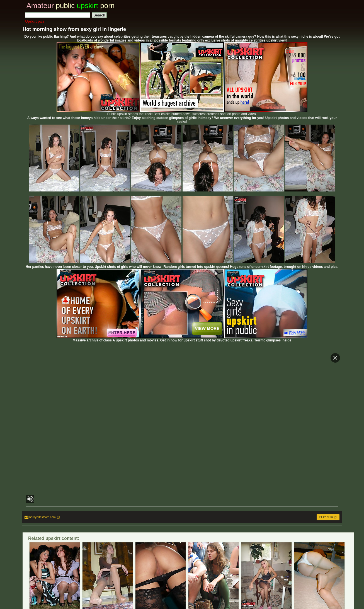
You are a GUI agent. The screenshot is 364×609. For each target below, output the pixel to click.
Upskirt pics (35, 21)
